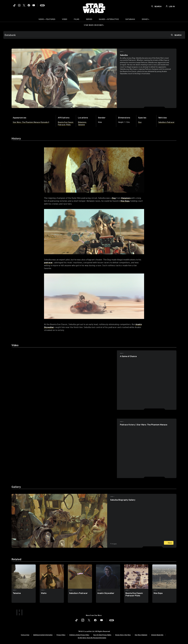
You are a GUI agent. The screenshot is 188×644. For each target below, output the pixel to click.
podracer (48, 262)
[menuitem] (65, 20)
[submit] (152, 6)
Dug (114, 198)
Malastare (126, 198)
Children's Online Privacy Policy (79, 635)
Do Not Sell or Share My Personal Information (92, 638)
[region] (64, 380)
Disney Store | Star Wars (123, 635)
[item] (47, 20)
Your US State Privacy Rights (102, 635)
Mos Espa (125, 201)
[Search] (94, 35)
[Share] (169, 543)
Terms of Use (25, 635)
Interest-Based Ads (157, 635)
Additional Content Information (43, 635)
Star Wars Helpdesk (141, 635)
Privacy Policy (61, 635)
